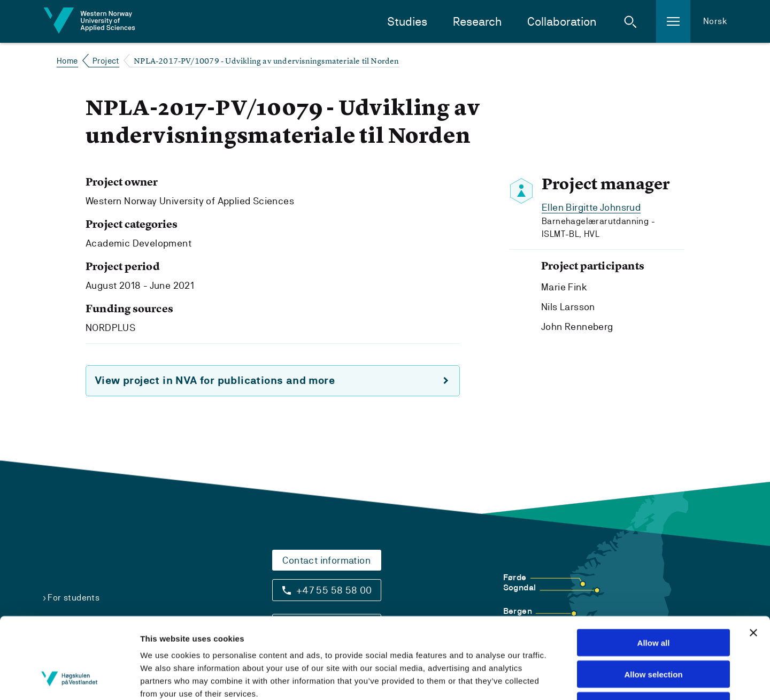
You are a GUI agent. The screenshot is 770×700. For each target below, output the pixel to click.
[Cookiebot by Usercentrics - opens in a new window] (69, 679)
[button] (630, 21)
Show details (590, 679)
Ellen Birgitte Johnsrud (591, 207)
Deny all (653, 632)
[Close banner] (753, 559)
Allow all (654, 569)
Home (67, 61)
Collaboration (562, 22)
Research (477, 22)
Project (106, 61)
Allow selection (653, 600)
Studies (407, 22)
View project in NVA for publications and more (215, 380)
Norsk (715, 21)
